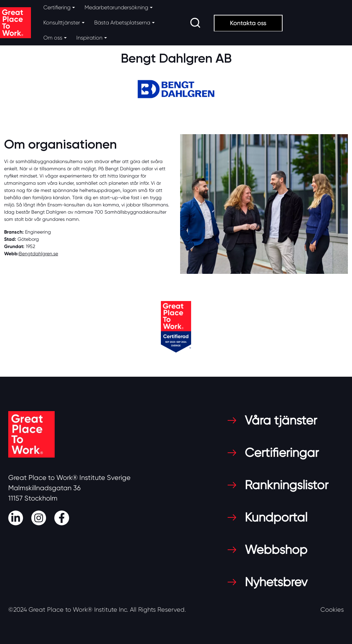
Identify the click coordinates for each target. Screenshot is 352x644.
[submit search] (195, 23)
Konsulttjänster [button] (62, 23)
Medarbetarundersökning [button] (116, 7)
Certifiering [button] (57, 7)
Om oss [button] (53, 38)
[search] (195, 23)
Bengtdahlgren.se (38, 254)
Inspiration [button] (89, 38)
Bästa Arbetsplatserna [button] (122, 23)
